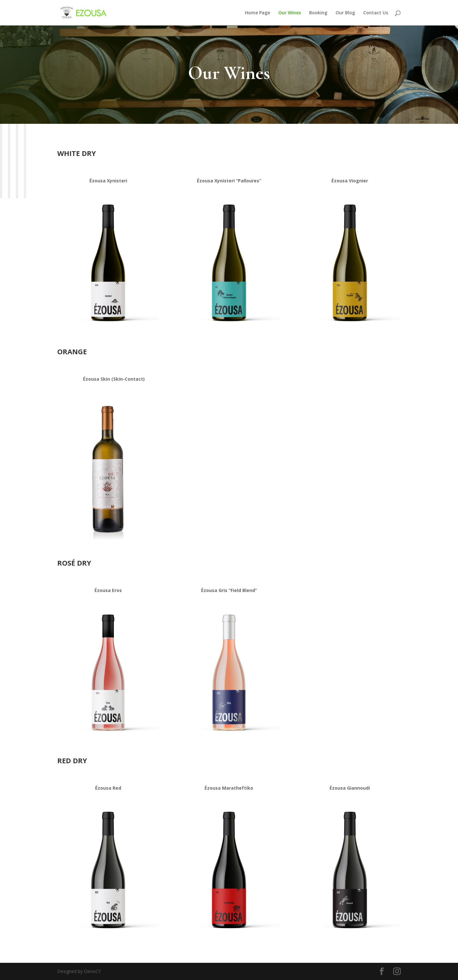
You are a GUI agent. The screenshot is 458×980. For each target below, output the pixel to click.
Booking (318, 13)
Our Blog (345, 13)
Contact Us (376, 13)
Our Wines (290, 13)
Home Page (257, 13)
